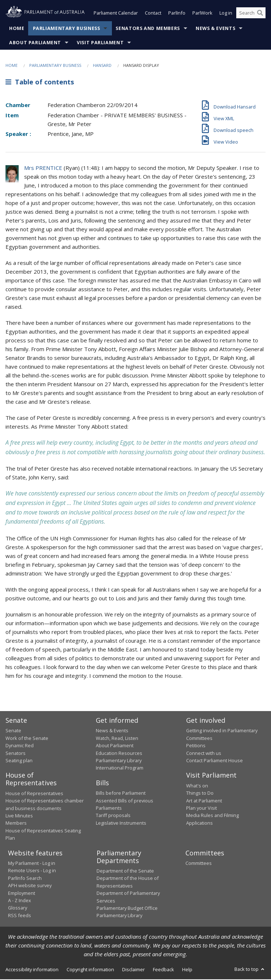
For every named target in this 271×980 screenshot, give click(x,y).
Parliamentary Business (67, 29)
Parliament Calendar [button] (116, 14)
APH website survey (30, 886)
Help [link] (187, 970)
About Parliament (35, 43)
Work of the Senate (27, 739)
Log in (226, 14)
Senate (13, 731)
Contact (153, 14)
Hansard (102, 66)
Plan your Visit (202, 809)
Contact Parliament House (214, 761)
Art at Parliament (204, 801)
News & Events (215, 29)
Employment (22, 894)
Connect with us (204, 754)
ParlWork (202, 14)
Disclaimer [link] (133, 970)
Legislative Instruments (121, 824)
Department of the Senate (125, 871)
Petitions (196, 746)
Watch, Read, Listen (117, 739)
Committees (199, 864)
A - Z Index (20, 901)
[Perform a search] (260, 14)
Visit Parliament (100, 43)
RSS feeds (20, 916)
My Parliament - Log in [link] (32, 864)
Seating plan (19, 761)
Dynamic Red (20, 746)
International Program (120, 768)
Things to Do (200, 794)
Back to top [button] (250, 970)
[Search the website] (251, 14)
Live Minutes (19, 816)
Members (16, 824)
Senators (16, 754)
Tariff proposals (113, 816)
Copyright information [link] (90, 970)
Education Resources (119, 754)
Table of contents (40, 83)
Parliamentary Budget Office (127, 909)
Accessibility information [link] (32, 970)
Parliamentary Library (119, 761)
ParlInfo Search (25, 879)
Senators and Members (148, 29)
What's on (197, 786)
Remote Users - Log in (32, 871)
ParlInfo (177, 14)
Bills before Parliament (121, 794)
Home (17, 29)
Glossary (18, 908)
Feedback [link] (163, 970)
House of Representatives (34, 794)
